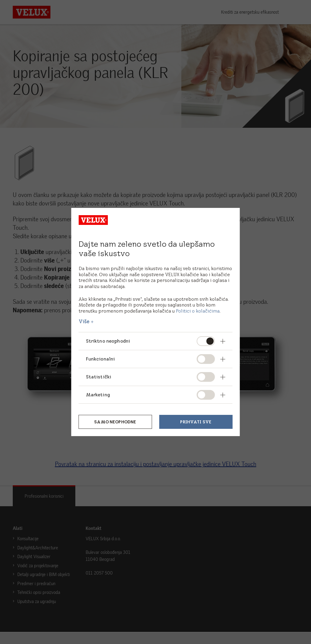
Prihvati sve (196, 422)
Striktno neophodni (108, 341)
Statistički (99, 377)
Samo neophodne (115, 422)
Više (84, 321)
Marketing (98, 395)
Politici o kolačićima (198, 311)
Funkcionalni (101, 359)
